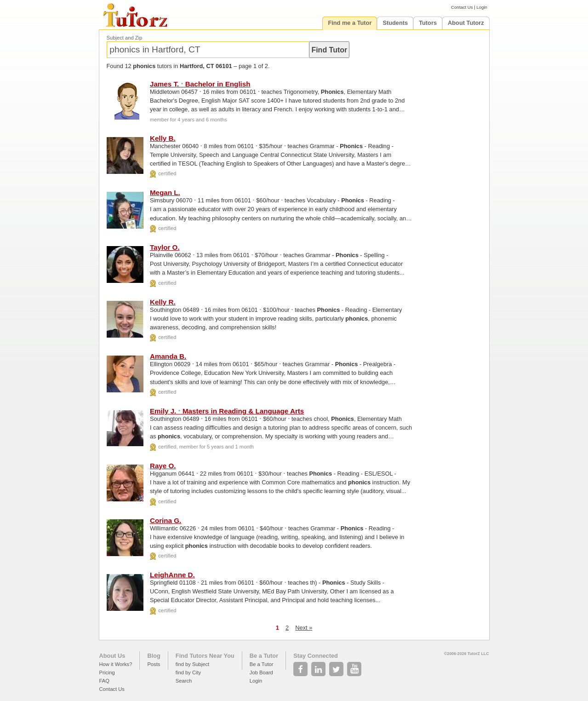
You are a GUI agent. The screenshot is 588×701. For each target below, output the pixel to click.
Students (395, 23)
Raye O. (163, 466)
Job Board (261, 672)
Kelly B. (163, 138)
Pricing (107, 672)
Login (482, 7)
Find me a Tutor (350, 23)
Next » (304, 628)
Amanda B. (168, 356)
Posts (154, 664)
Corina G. (166, 520)
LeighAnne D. (172, 575)
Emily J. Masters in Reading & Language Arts (227, 411)
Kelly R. (163, 302)
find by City (188, 672)
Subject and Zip (125, 38)
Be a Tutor (264, 656)
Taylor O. (165, 247)
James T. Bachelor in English (200, 84)
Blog (154, 656)
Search (184, 681)
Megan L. (165, 192)
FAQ (104, 681)
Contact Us (462, 7)
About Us (112, 656)
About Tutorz (466, 23)
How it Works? (116, 664)
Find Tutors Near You (205, 656)
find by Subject (192, 664)
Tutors (428, 23)
